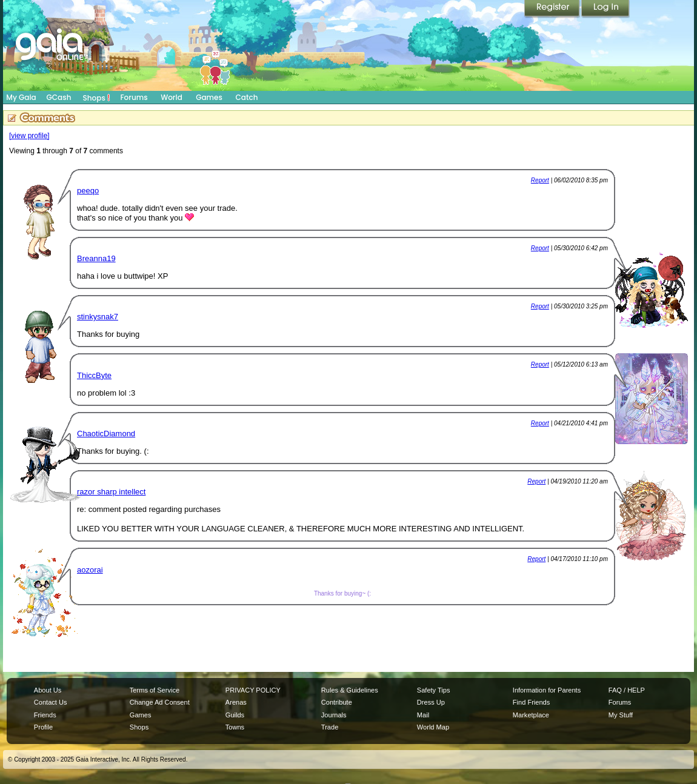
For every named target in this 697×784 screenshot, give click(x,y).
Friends (45, 715)
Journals (334, 715)
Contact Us (51, 702)
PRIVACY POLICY (253, 690)
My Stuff (621, 715)
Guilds (235, 715)
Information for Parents (547, 690)
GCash (59, 97)
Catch (247, 97)
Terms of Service (155, 690)
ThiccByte (94, 375)
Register (553, 9)
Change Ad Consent (160, 702)
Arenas (236, 702)
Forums (134, 97)
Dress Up (431, 702)
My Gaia (21, 97)
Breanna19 (96, 258)
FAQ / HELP (627, 690)
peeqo (88, 191)
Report (540, 180)
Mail (423, 715)
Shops (97, 98)
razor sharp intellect (111, 492)
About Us (48, 690)
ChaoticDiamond (106, 434)
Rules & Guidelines (350, 690)
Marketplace (531, 715)
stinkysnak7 (98, 317)
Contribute (337, 702)
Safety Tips (434, 690)
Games (209, 97)
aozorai (90, 570)
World (172, 97)
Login (605, 9)
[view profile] (29, 136)
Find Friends (531, 702)
